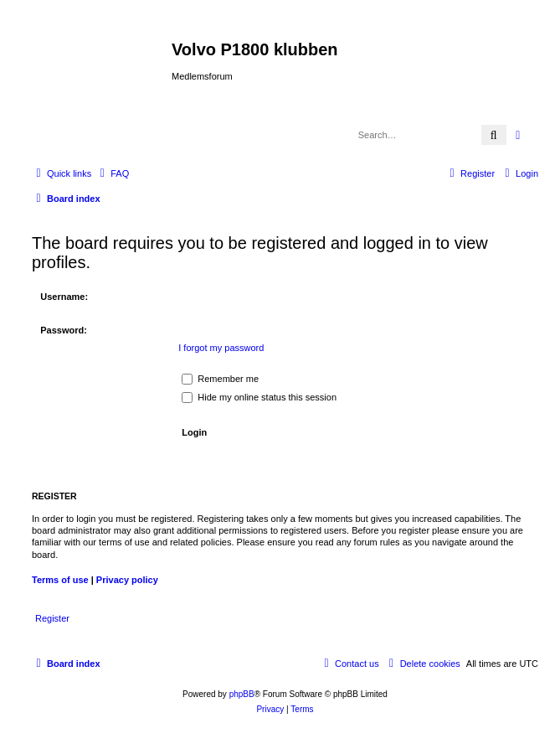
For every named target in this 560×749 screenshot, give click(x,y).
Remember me (220, 379)
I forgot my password (221, 348)
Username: (64, 297)
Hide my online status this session (259, 397)
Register (52, 618)
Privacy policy (127, 580)
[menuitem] (112, 173)
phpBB (242, 694)
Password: (64, 330)
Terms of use (60, 580)
